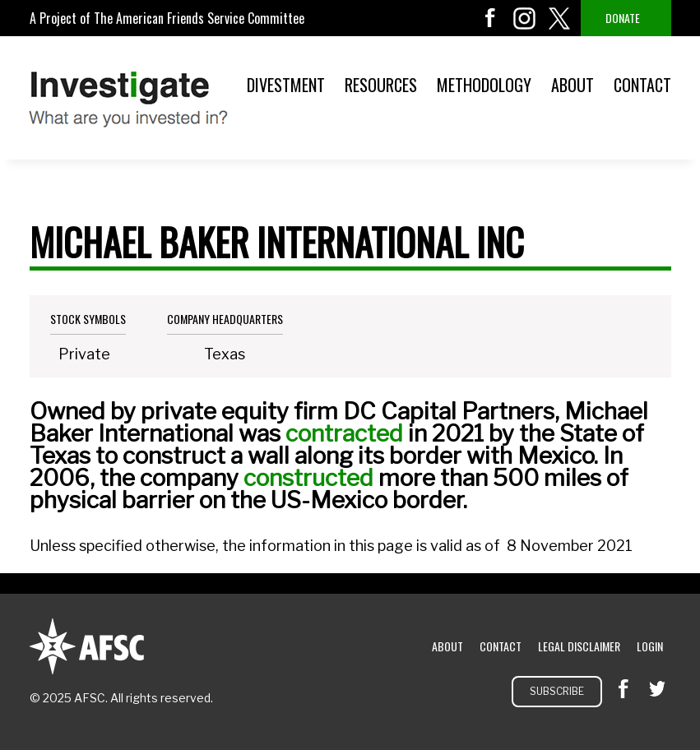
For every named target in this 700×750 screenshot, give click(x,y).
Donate (623, 18)
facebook (490, 18)
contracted (344, 433)
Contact (642, 85)
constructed (308, 478)
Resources (381, 85)
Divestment (286, 85)
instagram (525, 18)
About (573, 85)
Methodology (484, 85)
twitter (559, 18)
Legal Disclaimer (579, 646)
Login (650, 646)
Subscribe (557, 691)
